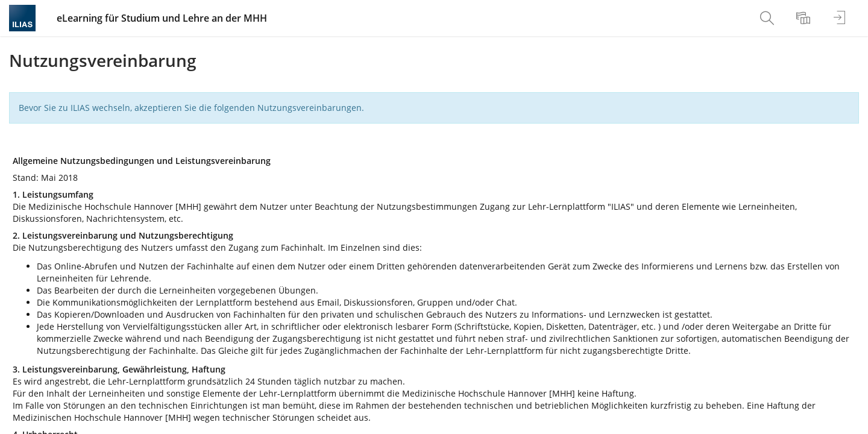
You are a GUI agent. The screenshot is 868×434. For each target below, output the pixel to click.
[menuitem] (769, 18)
